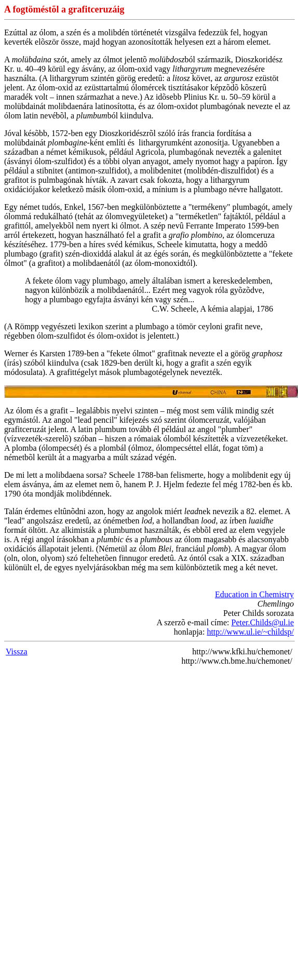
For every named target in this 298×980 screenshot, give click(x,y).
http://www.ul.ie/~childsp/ (250, 632)
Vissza (17, 652)
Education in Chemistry (254, 594)
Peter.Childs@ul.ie (262, 622)
